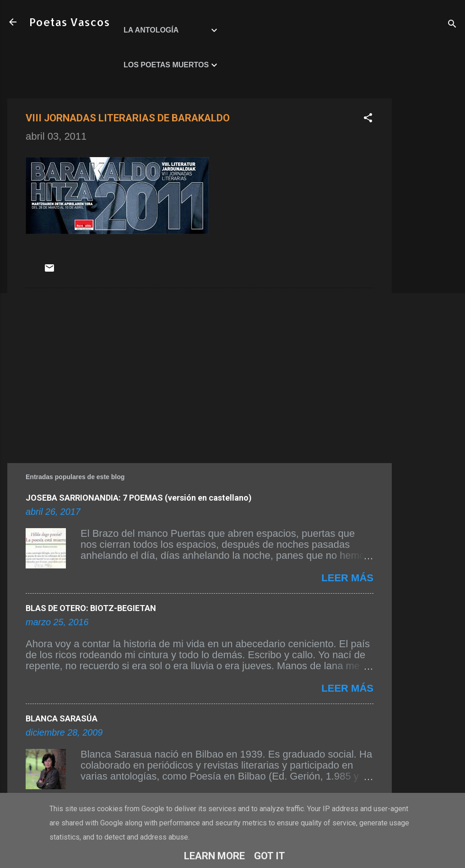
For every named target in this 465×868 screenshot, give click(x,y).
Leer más (347, 578)
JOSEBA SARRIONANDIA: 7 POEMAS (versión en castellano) (139, 498)
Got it (270, 856)
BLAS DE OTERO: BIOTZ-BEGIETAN (91, 608)
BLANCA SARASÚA (62, 718)
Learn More (214, 856)
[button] (368, 119)
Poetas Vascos (70, 22)
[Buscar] (452, 25)
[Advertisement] (428, 236)
